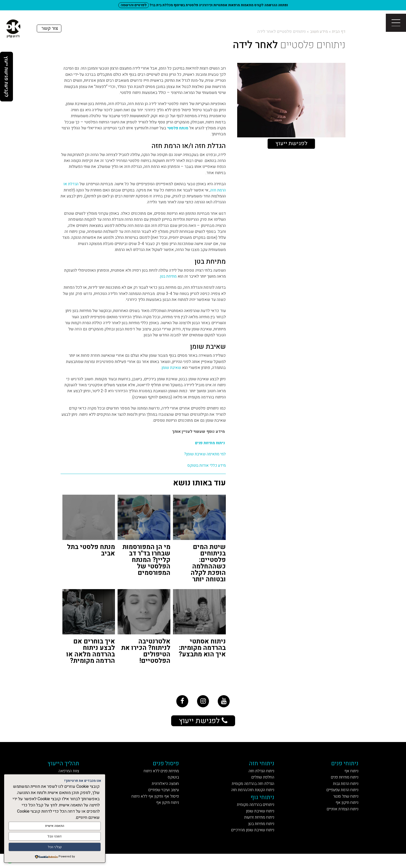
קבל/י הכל (55, 847)
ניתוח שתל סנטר (343, 805)
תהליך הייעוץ (68, 768)
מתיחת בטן (168, 276)
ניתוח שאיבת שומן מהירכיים (250, 843)
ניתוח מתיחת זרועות (259, 829)
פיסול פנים (168, 768)
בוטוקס (176, 783)
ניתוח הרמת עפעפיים (338, 798)
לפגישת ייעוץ (291, 144)
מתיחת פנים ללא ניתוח (161, 776)
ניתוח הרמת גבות (343, 791)
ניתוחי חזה (263, 768)
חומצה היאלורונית (166, 791)
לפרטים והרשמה (134, 5)
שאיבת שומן (171, 368)
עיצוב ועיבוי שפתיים (163, 798)
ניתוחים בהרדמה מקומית (254, 815)
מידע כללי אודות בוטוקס (206, 466)
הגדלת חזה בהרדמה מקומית (252, 791)
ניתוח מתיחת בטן (262, 836)
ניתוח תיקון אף (345, 812)
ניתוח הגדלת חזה (262, 776)
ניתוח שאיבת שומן (260, 822)
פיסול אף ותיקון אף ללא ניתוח (155, 805)
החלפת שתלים (263, 783)
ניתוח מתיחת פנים (210, 443)
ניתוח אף (350, 776)
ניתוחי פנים (343, 768)
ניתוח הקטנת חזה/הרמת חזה (251, 798)
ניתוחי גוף (264, 806)
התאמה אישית (55, 828)
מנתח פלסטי (177, 128)
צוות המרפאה (74, 776)
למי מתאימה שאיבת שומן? (204, 454)
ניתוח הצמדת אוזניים (339, 819)
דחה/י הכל (55, 838)
